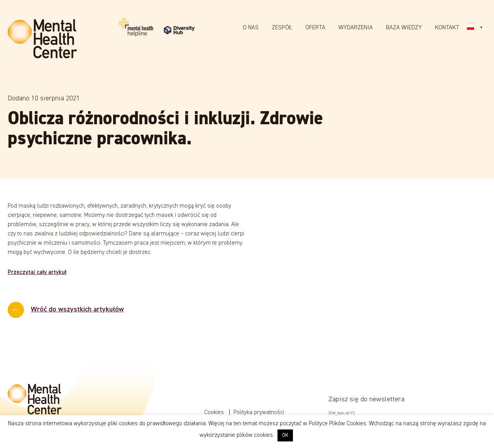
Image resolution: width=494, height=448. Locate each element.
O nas (251, 28)
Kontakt (447, 28)
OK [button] (285, 435)
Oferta (315, 28)
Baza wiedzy (404, 28)
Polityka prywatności (259, 412)
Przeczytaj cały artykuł (37, 272)
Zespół (282, 28)
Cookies (215, 412)
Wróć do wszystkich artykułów (77, 309)
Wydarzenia (356, 28)
